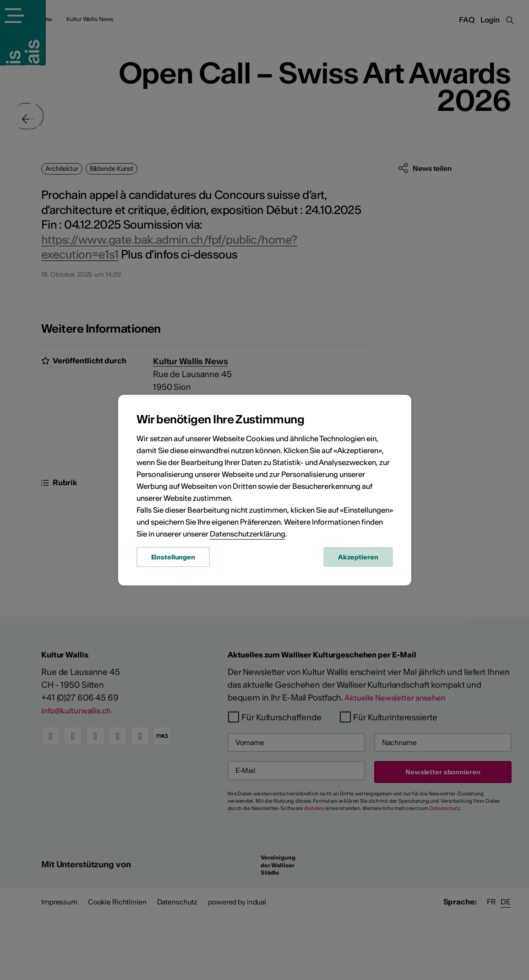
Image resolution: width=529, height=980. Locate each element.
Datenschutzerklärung (248, 536)
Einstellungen (173, 559)
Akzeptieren (358, 559)
